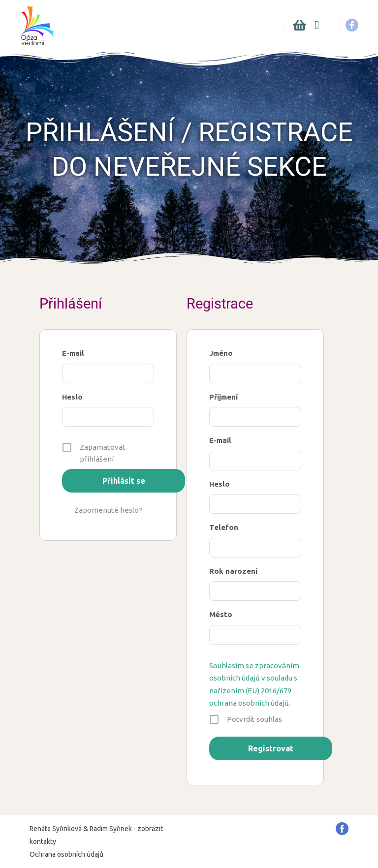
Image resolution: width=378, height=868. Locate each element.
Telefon (224, 527)
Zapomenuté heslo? (108, 510)
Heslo (72, 397)
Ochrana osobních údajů (66, 854)
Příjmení (223, 397)
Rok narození (233, 571)
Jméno (221, 353)
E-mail (73, 353)
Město (221, 614)
